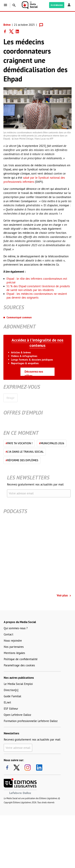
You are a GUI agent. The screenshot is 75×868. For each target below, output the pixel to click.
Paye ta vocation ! (19, 443)
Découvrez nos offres (34, 373)
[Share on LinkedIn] (19, 31)
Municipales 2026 (52, 443)
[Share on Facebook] (6, 31)
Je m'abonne (57, 5)
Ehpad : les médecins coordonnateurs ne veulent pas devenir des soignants (37, 296)
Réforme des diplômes (22, 460)
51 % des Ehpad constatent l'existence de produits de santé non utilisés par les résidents (38, 288)
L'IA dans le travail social (25, 452)
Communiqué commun (19, 317)
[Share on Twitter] (13, 31)
